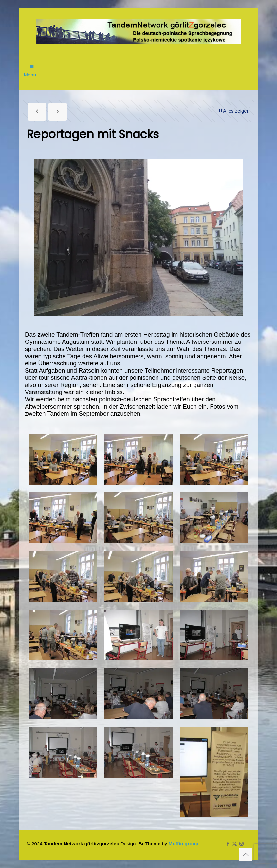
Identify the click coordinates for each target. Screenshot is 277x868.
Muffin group (183, 844)
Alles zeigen (234, 111)
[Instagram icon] (241, 844)
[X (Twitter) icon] (235, 844)
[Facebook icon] (228, 844)
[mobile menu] (32, 63)
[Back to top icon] (246, 855)
